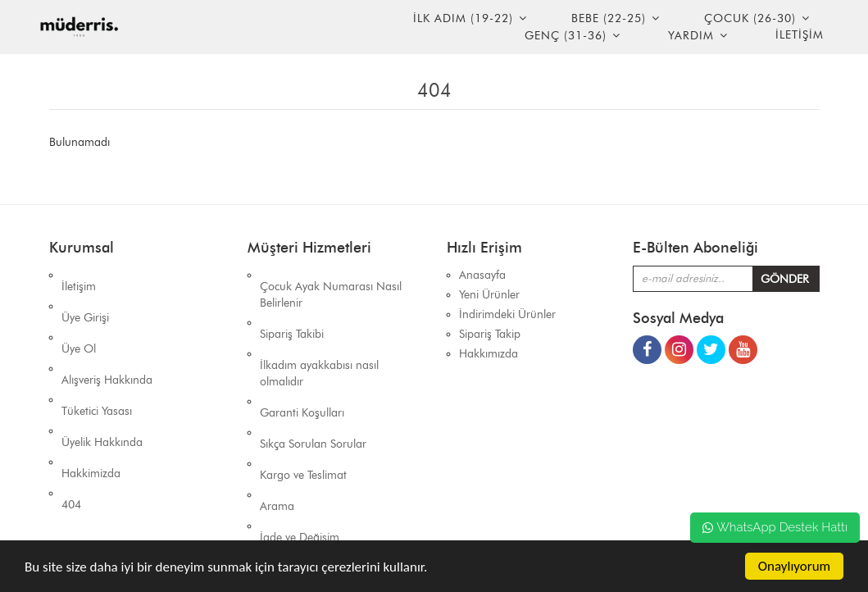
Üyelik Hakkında (102, 373)
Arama (277, 426)
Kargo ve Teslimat (303, 406)
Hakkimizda (91, 393)
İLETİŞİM (800, 35)
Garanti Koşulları (302, 367)
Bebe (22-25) (609, 18)
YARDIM (691, 36)
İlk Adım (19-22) (463, 18)
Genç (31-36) (566, 36)
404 (71, 413)
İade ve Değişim (300, 446)
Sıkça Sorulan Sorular (313, 387)
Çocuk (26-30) (750, 18)
